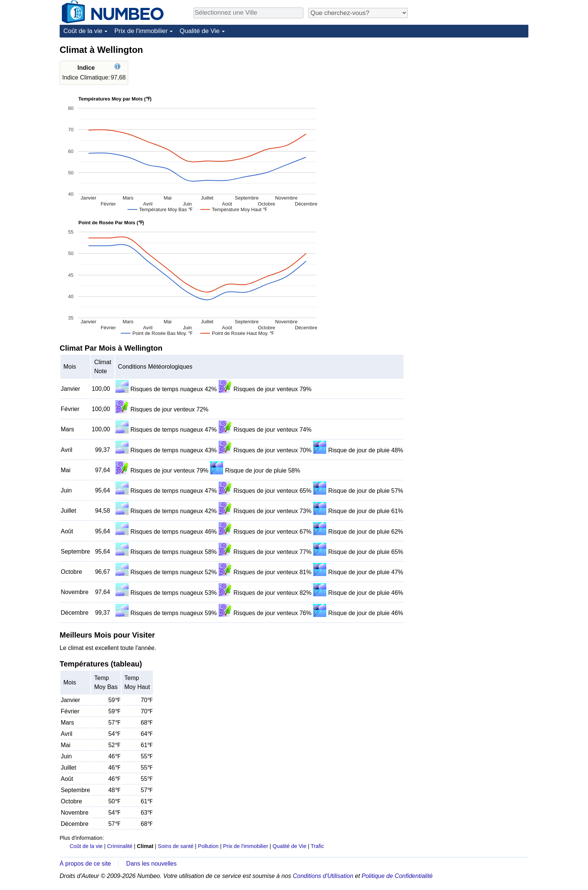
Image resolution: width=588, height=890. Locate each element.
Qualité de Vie (199, 31)
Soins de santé (176, 846)
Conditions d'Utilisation (323, 876)
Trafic (317, 846)
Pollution (208, 846)
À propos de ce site (85, 864)
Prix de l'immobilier (141, 31)
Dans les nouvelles (151, 864)
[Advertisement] (472, 91)
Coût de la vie (83, 31)
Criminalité (120, 846)
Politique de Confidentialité (397, 876)
